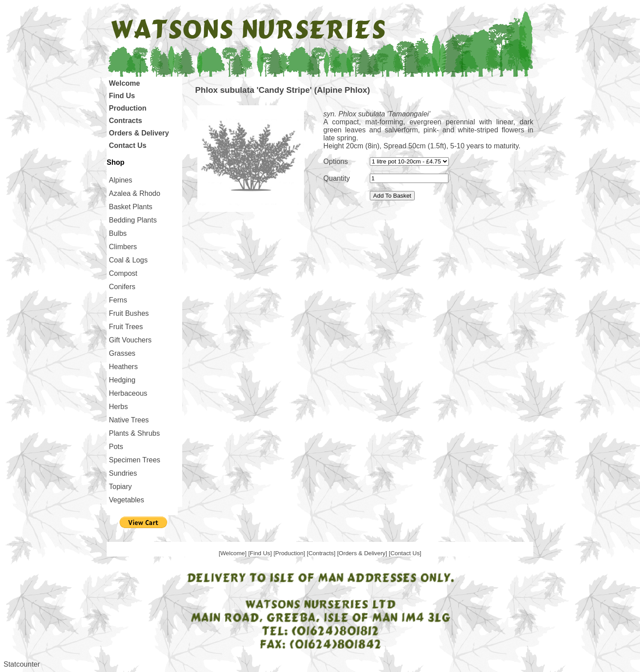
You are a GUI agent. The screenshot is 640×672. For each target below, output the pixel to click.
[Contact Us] (405, 553)
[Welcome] (233, 553)
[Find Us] (261, 553)
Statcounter (22, 664)
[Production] (290, 553)
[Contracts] (322, 553)
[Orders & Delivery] (363, 553)
